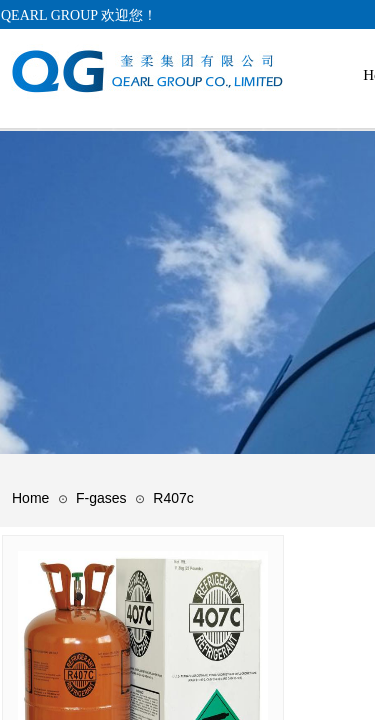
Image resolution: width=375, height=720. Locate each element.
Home (30, 498)
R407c (173, 498)
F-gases (101, 498)
